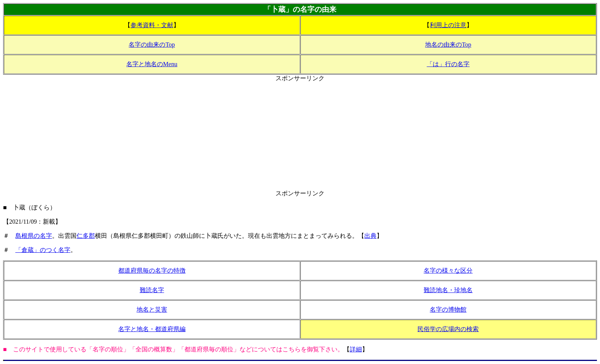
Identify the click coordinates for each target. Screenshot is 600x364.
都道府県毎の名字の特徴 (152, 271)
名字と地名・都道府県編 (152, 329)
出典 (370, 236)
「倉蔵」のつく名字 (43, 250)
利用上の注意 (448, 25)
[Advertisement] (300, 136)
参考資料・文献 (152, 25)
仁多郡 (86, 236)
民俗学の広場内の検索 (448, 329)
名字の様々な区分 (448, 271)
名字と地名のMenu (152, 64)
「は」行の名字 (448, 64)
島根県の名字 (34, 236)
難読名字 (152, 290)
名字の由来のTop (152, 45)
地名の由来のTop (448, 45)
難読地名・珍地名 (448, 290)
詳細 (356, 349)
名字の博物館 (448, 310)
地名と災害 (152, 310)
